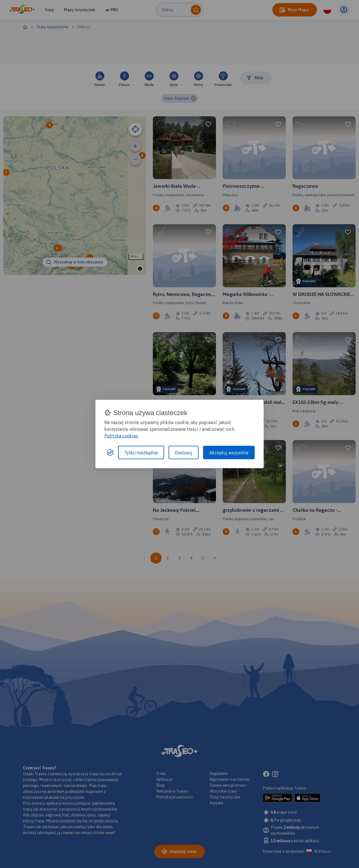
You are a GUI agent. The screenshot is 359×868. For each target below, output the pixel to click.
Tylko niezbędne (141, 453)
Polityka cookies (121, 436)
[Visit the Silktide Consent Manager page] (110, 453)
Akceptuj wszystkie (229, 453)
